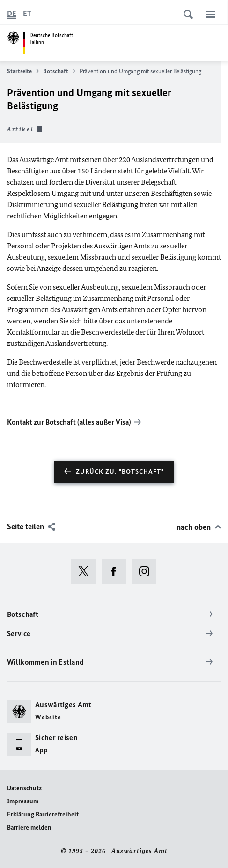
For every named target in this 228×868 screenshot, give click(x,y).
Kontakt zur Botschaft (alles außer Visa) (69, 422)
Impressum (23, 801)
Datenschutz (24, 788)
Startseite (23, 71)
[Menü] (211, 14)
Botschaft (59, 71)
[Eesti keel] (27, 14)
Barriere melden (29, 827)
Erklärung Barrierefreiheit (43, 814)
